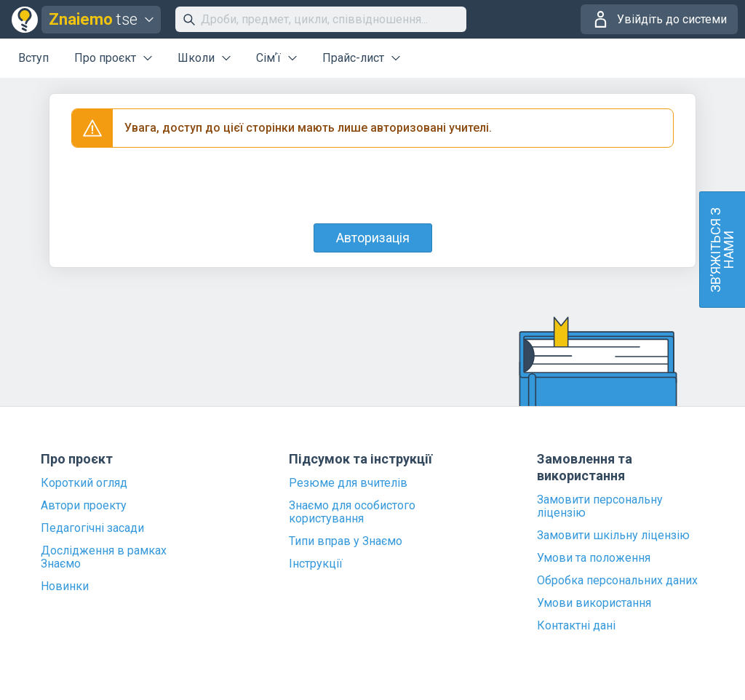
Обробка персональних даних (617, 581)
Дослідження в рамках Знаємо (104, 557)
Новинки (65, 586)
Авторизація (373, 238)
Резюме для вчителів (348, 483)
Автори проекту (84, 506)
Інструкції (316, 564)
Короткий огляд (84, 483)
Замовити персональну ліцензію (600, 506)
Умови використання (594, 603)
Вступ (33, 58)
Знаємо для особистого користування (352, 512)
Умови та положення (594, 558)
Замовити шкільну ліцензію (613, 536)
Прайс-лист (353, 58)
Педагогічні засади (92, 528)
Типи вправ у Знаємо (346, 541)
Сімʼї (268, 58)
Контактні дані (576, 626)
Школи (196, 58)
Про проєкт (105, 58)
